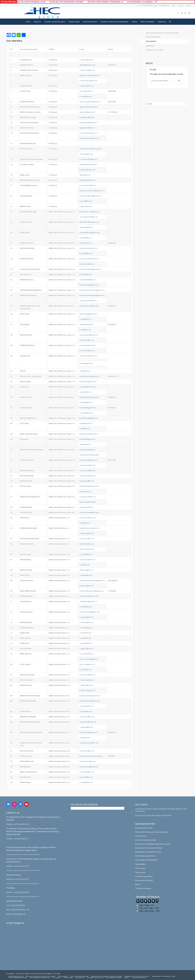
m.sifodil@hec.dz (86, 274)
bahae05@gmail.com (87, 439)
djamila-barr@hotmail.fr (88, 107)
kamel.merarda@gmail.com (90, 696)
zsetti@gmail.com (86, 423)
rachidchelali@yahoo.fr (88, 601)
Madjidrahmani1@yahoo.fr (90, 528)
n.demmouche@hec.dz (88, 301)
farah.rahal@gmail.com (88, 314)
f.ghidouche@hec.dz (87, 128)
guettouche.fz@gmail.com (89, 306)
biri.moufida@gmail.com (88, 732)
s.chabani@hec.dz (86, 60)
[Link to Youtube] (182, 13)
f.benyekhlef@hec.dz (88, 280)
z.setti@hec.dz (85, 429)
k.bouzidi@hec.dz (86, 777)
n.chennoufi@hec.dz (87, 70)
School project (141, 836)
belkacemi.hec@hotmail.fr (89, 455)
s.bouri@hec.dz (85, 633)
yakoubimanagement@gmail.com (92, 580)
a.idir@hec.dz (85, 565)
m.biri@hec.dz (85, 738)
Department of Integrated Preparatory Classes (153, 844)
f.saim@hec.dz (85, 523)
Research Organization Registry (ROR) (21, 850)
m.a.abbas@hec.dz (87, 772)
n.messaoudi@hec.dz (88, 470)
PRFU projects (140, 872)
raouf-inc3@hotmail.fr (88, 502)
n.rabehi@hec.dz (86, 782)
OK (179, 81)
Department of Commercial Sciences (149, 848)
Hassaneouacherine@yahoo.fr (91, 191)
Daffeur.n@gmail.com (88, 690)
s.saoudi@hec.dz (86, 554)
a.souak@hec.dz (86, 96)
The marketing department (145, 856)
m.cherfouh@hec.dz (87, 351)
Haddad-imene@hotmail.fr (89, 397)
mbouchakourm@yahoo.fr (89, 138)
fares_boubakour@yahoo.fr (90, 102)
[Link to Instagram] (189, 13)
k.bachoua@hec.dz (87, 680)
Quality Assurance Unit (144, 828)
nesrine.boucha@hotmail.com (91, 149)
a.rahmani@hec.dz (87, 533)
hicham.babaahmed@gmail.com (92, 591)
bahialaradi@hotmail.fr (88, 123)
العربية (173, 5)
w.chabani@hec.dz (87, 507)
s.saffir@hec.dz (85, 638)
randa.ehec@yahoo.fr (88, 722)
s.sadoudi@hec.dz (86, 617)
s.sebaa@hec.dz (86, 575)
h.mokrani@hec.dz (86, 622)
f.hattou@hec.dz (86, 491)
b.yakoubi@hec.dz (86, 586)
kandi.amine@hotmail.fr (88, 434)
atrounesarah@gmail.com (89, 512)
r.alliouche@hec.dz (87, 544)
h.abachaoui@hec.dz (87, 675)
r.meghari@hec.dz (86, 727)
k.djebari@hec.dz (86, 206)
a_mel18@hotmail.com (88, 387)
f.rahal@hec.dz (85, 319)
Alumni (138, 884)
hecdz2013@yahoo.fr (87, 560)
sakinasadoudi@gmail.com (90, 612)
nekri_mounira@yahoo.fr (89, 659)
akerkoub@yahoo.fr (87, 112)
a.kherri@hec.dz (86, 243)
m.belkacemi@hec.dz (87, 450)
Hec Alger (57, 973)
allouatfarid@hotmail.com (89, 222)
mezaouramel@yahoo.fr (89, 335)
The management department (146, 860)
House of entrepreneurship (146, 840)
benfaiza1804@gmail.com (89, 285)
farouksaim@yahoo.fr (88, 518)
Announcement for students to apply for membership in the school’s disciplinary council (37, 2)
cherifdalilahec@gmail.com (90, 232)
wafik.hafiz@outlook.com (89, 596)
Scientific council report (155, 50)
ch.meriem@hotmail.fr (88, 345)
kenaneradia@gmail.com (89, 767)
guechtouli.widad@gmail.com (90, 269)
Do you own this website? (160, 81)
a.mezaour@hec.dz (87, 340)
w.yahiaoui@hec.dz (87, 481)
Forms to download (153, 37)
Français (181, 5)
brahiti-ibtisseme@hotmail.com (91, 756)
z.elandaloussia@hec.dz (89, 743)
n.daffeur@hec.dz (86, 685)
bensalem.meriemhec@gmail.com (92, 290)
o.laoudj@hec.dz (86, 201)
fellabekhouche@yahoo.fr (89, 376)
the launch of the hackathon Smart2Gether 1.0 (130, 2)
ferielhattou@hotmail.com (89, 486)
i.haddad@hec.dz (86, 402)
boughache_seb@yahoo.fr (90, 212)
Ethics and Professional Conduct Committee (162, 33)
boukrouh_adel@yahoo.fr (89, 259)
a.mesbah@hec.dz (86, 706)
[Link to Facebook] (178, 13)
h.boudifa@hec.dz (86, 413)
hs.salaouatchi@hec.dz (88, 159)
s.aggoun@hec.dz (86, 648)
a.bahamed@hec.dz (87, 117)
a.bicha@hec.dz (85, 392)
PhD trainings (140, 868)
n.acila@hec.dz (85, 330)
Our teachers (151, 41)
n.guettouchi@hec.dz (87, 465)
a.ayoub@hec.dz (86, 643)
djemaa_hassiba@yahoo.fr (90, 75)
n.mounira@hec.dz (87, 654)
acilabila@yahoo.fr (87, 324)
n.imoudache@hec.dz (88, 476)
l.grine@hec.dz (85, 175)
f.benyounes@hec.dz (88, 761)
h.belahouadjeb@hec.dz (89, 418)
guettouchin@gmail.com (88, 460)
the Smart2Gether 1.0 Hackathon (167, 2)
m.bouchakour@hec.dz (88, 133)
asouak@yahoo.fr (86, 91)
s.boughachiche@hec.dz (89, 217)
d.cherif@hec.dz (86, 238)
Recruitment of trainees (144, 880)
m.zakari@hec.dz (86, 628)
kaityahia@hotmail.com (88, 164)
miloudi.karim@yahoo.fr (88, 248)
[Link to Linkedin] (186, 13)
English (189, 5)
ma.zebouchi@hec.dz (88, 497)
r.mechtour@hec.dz (87, 751)
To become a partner (143, 888)
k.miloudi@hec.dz (86, 253)
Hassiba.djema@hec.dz (88, 81)
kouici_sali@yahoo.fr (87, 664)
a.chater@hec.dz (86, 711)
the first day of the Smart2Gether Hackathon (91, 2)
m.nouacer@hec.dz (87, 539)
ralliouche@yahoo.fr (87, 549)
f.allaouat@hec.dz (86, 227)
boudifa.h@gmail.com (88, 408)
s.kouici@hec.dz (85, 670)
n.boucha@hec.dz (86, 154)
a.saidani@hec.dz (86, 363)
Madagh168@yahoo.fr (88, 180)
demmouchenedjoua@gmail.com (92, 295)
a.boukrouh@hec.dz (87, 264)
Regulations (150, 46)
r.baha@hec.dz (85, 444)
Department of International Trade (148, 852)
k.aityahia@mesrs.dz (87, 170)
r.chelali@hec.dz (86, 607)
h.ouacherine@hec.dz (88, 185)
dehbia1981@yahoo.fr (88, 382)
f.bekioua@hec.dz (86, 570)
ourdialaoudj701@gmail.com (90, 196)
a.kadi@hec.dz (85, 371)
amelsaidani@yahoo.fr (88, 356)
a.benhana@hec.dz (87, 717)
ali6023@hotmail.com (87, 65)
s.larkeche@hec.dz (87, 86)
